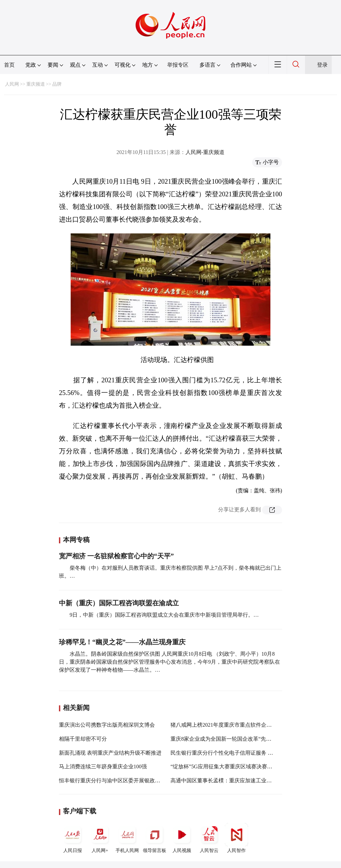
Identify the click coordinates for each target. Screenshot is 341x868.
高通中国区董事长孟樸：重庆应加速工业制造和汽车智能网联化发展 (250, 780)
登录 (322, 65)
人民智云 (209, 838)
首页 (9, 65)
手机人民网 (127, 838)
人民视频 (182, 838)
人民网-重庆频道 (205, 152)
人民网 (12, 84)
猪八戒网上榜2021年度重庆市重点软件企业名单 (226, 725)
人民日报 (73, 838)
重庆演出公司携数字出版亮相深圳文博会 (107, 725)
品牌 (57, 84)
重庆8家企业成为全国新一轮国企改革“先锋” (222, 739)
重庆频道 (36, 84)
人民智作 (236, 838)
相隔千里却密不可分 (83, 739)
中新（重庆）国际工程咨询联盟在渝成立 (119, 603)
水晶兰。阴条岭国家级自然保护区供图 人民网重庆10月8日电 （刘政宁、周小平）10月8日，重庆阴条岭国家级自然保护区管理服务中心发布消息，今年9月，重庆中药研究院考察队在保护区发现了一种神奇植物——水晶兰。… (170, 662)
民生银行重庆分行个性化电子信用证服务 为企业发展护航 (238, 753)
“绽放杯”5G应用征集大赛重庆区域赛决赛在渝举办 (229, 766)
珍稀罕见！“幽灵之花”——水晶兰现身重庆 (122, 642)
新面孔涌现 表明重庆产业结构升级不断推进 (110, 753)
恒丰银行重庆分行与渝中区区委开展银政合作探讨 (118, 780)
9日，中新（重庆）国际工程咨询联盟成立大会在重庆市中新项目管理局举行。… (164, 615)
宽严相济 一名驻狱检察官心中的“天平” (116, 556)
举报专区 (178, 65)
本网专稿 (76, 540)
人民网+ (100, 838)
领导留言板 (155, 838)
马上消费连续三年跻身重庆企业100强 (103, 766)
